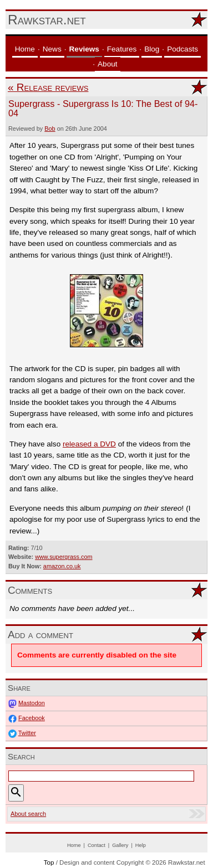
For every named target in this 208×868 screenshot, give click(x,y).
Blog (152, 49)
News (52, 49)
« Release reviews (48, 87)
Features (122, 49)
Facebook (32, 718)
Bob (50, 129)
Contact (97, 845)
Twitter (27, 733)
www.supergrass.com (64, 557)
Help (141, 845)
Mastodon (32, 703)
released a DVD (89, 444)
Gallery (120, 845)
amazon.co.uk (62, 566)
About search (28, 814)
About (108, 64)
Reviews (84, 49)
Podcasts (182, 49)
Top (49, 862)
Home (25, 49)
